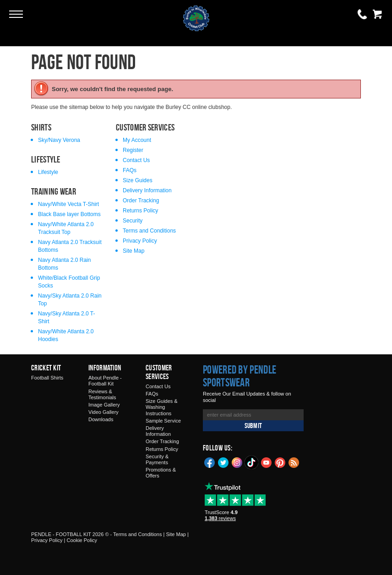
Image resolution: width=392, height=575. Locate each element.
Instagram (237, 462)
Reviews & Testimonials (102, 394)
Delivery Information (147, 190)
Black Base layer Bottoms (69, 214)
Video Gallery (103, 412)
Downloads (101, 419)
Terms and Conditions (149, 231)
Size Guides (138, 180)
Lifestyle (48, 172)
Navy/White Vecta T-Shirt (68, 204)
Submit (253, 426)
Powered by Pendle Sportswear (240, 376)
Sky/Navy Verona (59, 140)
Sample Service (163, 421)
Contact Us (136, 160)
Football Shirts (47, 378)
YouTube (267, 462)
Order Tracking (141, 201)
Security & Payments (157, 459)
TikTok (252, 462)
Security (133, 221)
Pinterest (280, 462)
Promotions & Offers (161, 473)
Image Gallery (104, 405)
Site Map (133, 251)
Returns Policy (140, 211)
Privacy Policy (140, 241)
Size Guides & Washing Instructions (162, 407)
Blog (294, 462)
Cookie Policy (82, 540)
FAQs (130, 170)
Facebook (210, 462)
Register (133, 150)
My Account (137, 140)
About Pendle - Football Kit (105, 381)
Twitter (223, 462)
